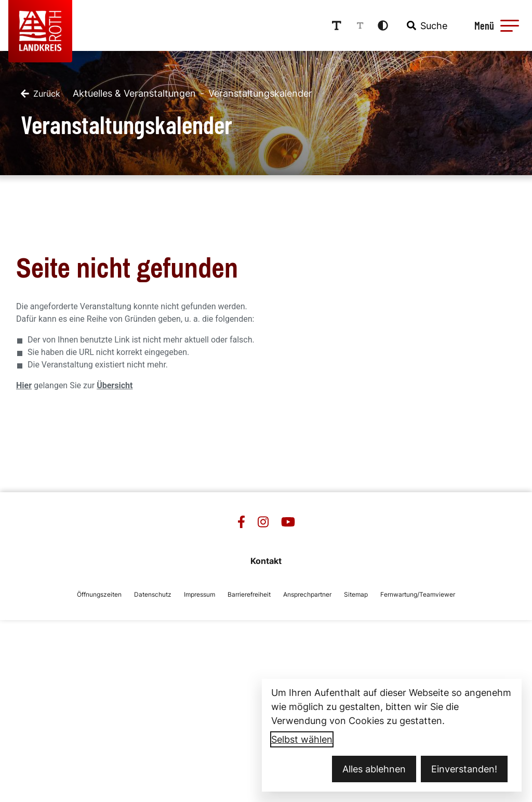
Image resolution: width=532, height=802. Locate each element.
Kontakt (266, 561)
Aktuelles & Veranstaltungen (134, 93)
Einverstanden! (464, 769)
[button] (510, 25)
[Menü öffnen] (495, 25)
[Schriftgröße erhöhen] (337, 25)
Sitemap (356, 594)
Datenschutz (153, 594)
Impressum (199, 594)
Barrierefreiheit (249, 594)
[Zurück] (41, 94)
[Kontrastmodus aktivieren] (383, 25)
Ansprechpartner (307, 594)
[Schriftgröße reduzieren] (360, 25)
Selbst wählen (302, 739)
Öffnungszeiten (99, 594)
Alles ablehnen (374, 769)
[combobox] (426, 25)
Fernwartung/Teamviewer (418, 594)
